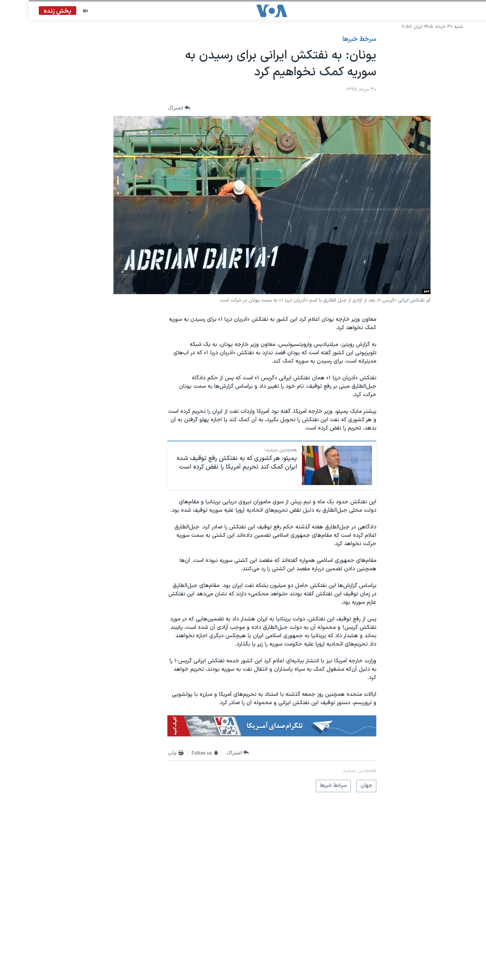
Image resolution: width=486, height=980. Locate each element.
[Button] (150, 108)
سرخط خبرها (331, 39)
